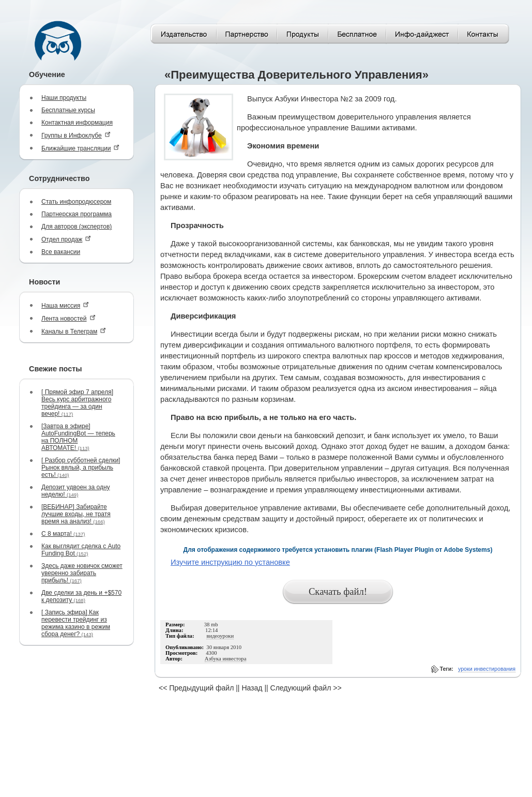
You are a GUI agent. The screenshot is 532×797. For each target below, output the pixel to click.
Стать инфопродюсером (76, 202)
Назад (252, 688)
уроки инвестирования (487, 669)
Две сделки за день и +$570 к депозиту (81, 596)
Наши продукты (64, 98)
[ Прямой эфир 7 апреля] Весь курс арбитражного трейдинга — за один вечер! (77, 403)
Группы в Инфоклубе (76, 135)
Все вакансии (61, 252)
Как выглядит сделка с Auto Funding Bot (81, 550)
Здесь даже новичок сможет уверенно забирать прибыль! (82, 573)
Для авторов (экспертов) (77, 227)
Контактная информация (77, 123)
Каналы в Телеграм (74, 331)
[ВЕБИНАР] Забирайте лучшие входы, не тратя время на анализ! (76, 514)
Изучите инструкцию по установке (230, 562)
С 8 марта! (63, 534)
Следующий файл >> (306, 688)
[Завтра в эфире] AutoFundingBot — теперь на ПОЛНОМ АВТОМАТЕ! (78, 437)
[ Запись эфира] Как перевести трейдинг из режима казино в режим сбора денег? (76, 623)
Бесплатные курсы (68, 110)
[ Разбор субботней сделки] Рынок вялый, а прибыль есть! (81, 468)
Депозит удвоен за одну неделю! (76, 491)
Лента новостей (69, 318)
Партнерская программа (77, 214)
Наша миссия (65, 305)
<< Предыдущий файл (196, 688)
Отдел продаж (66, 239)
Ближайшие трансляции (80, 148)
